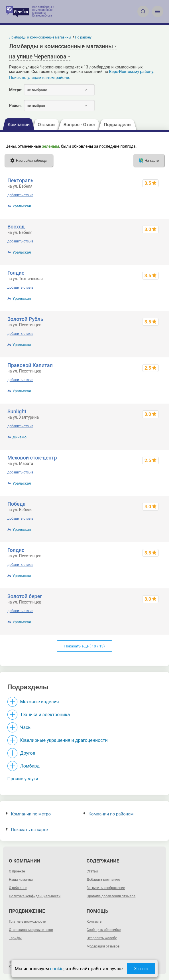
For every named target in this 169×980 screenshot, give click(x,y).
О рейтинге (18, 888)
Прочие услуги (23, 779)
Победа (17, 504)
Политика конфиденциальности (35, 896)
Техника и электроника (45, 715)
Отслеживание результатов (31, 930)
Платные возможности (28, 922)
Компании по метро (28, 814)
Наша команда (21, 880)
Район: (15, 106)
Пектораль (20, 180)
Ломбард (30, 766)
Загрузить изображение (106, 888)
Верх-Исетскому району (131, 72)
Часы (26, 727)
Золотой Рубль (25, 319)
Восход (16, 227)
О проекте (17, 871)
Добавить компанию (103, 880)
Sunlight (17, 411)
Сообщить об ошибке (104, 930)
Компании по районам (108, 814)
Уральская (22, 206)
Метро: (16, 90)
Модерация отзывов (103, 946)
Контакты (94, 922)
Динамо (20, 437)
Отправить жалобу (102, 938)
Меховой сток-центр (32, 458)
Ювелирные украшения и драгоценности (64, 740)
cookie (57, 969)
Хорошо (141, 969)
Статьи (92, 871)
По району (83, 37)
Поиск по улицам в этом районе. (40, 78)
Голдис (16, 273)
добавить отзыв (20, 195)
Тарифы (15, 938)
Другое (28, 753)
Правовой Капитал (30, 365)
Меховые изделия (40, 702)
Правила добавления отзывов (111, 896)
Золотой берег (25, 596)
